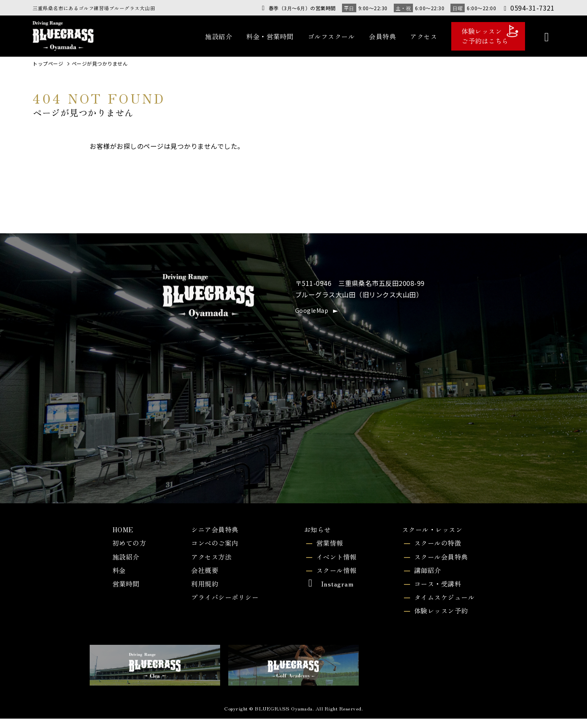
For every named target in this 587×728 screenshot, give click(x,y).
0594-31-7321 (528, 8)
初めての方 (128, 545)
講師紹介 (425, 575)
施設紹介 (218, 36)
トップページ (48, 64)
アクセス (424, 36)
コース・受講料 (436, 589)
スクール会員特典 (440, 560)
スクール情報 (336, 575)
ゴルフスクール (331, 36)
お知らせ (316, 530)
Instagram (327, 589)
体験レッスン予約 (440, 619)
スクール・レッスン (431, 530)
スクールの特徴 (436, 545)
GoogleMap (312, 310)
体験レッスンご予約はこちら (490, 35)
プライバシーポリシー (224, 604)
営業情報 (328, 545)
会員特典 (382, 36)
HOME (121, 530)
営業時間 (124, 589)
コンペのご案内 (213, 545)
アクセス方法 (209, 560)
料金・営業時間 (270, 36)
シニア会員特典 (213, 530)
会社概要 (201, 575)
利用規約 (201, 589)
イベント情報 (336, 560)
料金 (117, 575)
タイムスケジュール (444, 604)
